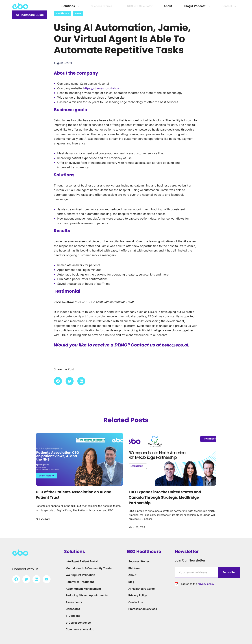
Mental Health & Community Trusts (89, 569)
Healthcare (62, 13)
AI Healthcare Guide (222, 6)
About (131, 575)
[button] (58, 382)
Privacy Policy (137, 596)
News (78, 13)
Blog (130, 582)
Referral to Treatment (79, 582)
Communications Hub (79, 630)
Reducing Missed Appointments (87, 596)
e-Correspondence (78, 623)
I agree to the (198, 585)
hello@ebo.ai (176, 346)
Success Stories (138, 562)
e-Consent (72, 616)
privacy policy (206, 585)
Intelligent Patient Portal (81, 562)
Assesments (73, 602)
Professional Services (142, 609)
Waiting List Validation (80, 575)
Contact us (135, 602)
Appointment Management (83, 589)
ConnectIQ (72, 609)
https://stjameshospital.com (102, 89)
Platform (133, 569)
